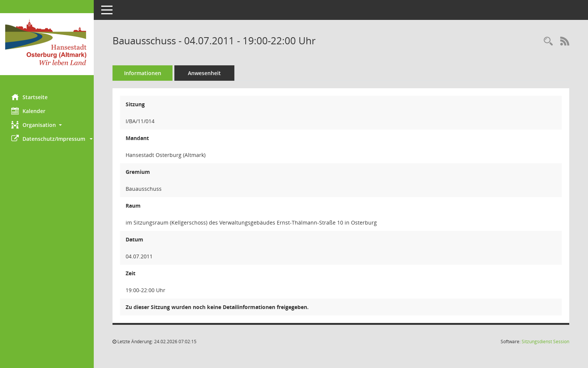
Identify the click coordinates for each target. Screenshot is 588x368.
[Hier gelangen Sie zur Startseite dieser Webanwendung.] (47, 44)
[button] (47, 125)
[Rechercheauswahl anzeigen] (548, 41)
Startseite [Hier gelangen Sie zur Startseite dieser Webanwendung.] (29, 97)
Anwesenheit (204, 73)
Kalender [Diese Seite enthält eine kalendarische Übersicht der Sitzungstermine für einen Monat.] (28, 111)
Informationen (143, 73)
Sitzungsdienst (545, 342)
